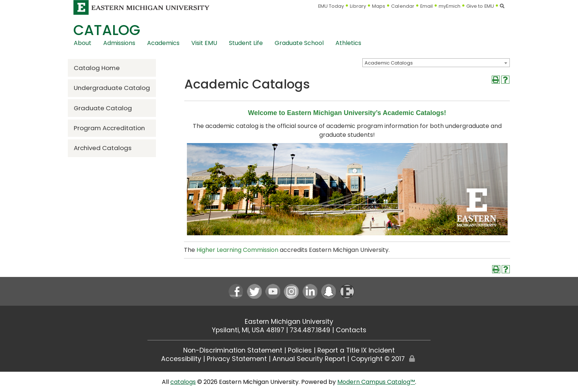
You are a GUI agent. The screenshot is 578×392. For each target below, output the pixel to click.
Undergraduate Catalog (112, 88)
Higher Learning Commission (237, 250)
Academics (163, 43)
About (83, 43)
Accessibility (181, 359)
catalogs (183, 382)
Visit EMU (204, 43)
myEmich (450, 6)
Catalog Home (97, 68)
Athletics (348, 43)
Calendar (403, 6)
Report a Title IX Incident (356, 350)
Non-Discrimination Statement (233, 350)
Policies (300, 350)
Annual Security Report (309, 359)
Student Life (246, 43)
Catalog (107, 30)
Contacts (351, 330)
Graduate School (299, 43)
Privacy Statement (237, 359)
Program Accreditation (109, 128)
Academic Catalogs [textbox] (389, 63)
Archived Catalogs (103, 148)
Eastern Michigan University (289, 322)
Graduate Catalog (103, 108)
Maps (379, 6)
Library (358, 6)
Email (427, 6)
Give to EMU (480, 6)
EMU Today (331, 6)
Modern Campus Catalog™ (376, 382)
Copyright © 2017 (378, 359)
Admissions (119, 43)
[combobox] (436, 63)
